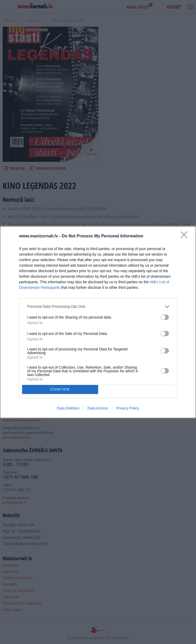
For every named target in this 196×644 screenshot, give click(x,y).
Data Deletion (68, 408)
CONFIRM (60, 389)
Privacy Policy (127, 408)
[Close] (186, 236)
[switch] (165, 317)
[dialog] (98, 322)
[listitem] (98, 307)
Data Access (98, 408)
